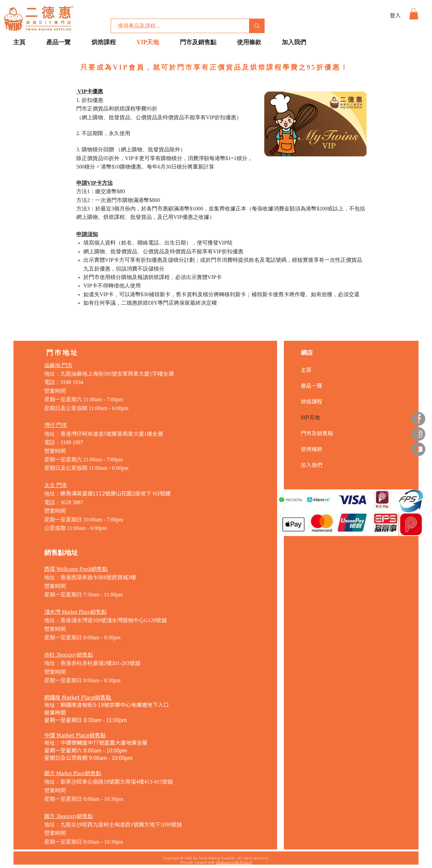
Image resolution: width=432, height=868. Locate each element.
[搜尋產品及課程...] (176, 26)
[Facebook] (418, 419)
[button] (414, 14)
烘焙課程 (312, 401)
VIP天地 (310, 417)
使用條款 (312, 449)
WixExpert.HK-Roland (234, 862)
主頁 (306, 369)
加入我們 (312, 465)
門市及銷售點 (317, 433)
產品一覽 (312, 385)
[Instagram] (418, 434)
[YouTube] (418, 449)
